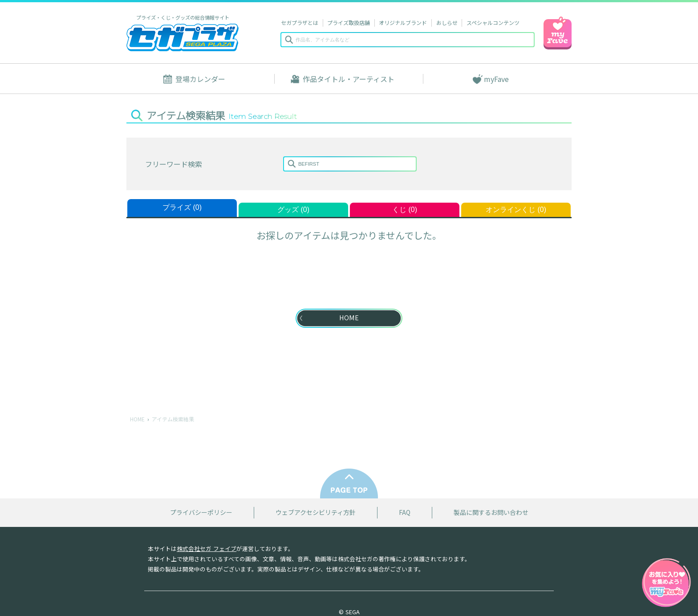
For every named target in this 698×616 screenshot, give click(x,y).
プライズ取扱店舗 (349, 22)
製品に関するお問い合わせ (491, 512)
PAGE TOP (349, 483)
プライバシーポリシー (201, 512)
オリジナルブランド (403, 22)
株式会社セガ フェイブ (207, 549)
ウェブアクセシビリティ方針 (316, 512)
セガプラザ (183, 37)
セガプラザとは (300, 22)
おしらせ (447, 22)
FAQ (405, 512)
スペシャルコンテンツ (493, 22)
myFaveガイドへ (666, 583)
